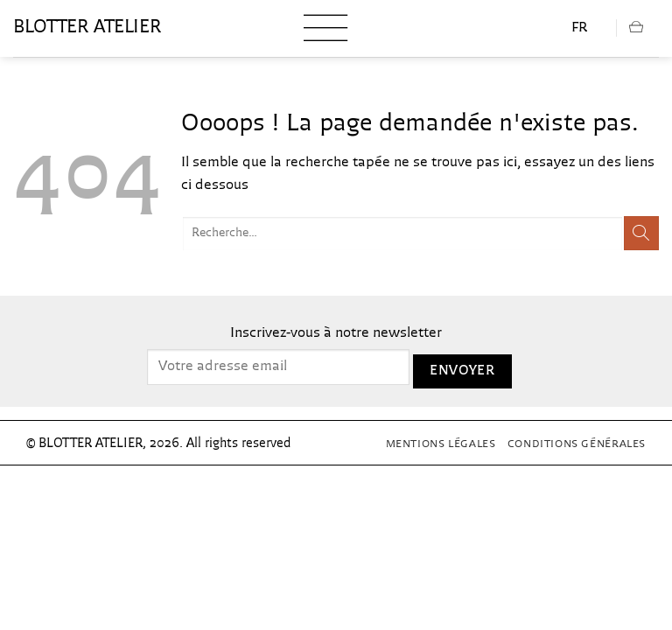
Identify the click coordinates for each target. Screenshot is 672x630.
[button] (325, 28)
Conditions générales (577, 444)
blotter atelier (87, 28)
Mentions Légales (441, 444)
